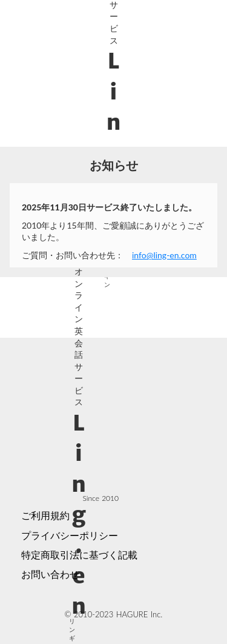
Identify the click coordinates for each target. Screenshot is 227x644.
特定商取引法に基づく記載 (79, 555)
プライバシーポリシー (70, 535)
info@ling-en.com (164, 255)
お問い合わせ (50, 574)
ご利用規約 (45, 515)
